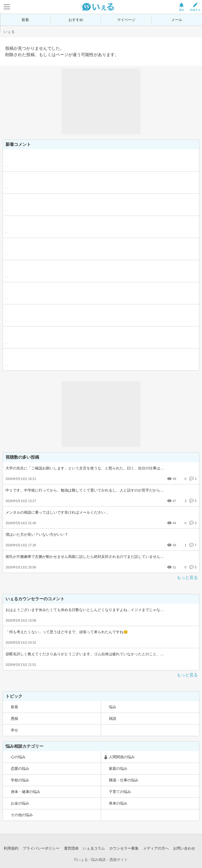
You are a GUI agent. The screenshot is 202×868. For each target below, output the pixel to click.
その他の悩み (22, 815)
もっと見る (187, 577)
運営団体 (71, 848)
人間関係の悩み (122, 757)
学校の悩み (20, 780)
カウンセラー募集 (124, 848)
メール (177, 20)
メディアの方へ (156, 848)
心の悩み (18, 757)
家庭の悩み (118, 768)
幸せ (14, 730)
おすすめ (76, 20)
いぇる (9, 32)
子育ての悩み (120, 792)
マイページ (126, 20)
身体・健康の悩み (26, 792)
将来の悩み (118, 803)
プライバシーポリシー (41, 848)
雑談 (113, 718)
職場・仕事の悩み (124, 780)
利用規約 (11, 848)
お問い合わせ (184, 848)
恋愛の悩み (20, 768)
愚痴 (14, 718)
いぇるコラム (94, 848)
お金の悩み (20, 803)
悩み (113, 707)
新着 (25, 20)
